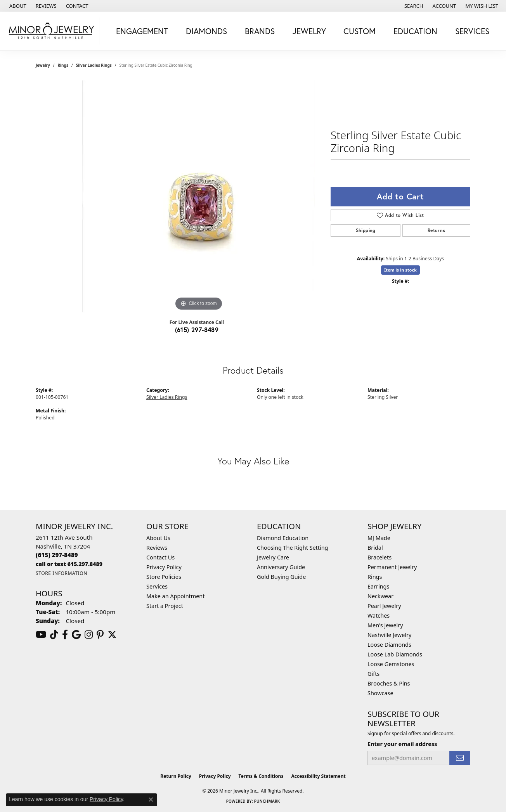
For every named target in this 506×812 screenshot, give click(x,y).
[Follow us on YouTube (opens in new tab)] (41, 635)
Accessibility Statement (318, 776)
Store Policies (164, 577)
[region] (199, 196)
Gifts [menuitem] (373, 674)
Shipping (366, 230)
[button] (413, 6)
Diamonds (206, 31)
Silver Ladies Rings (94, 65)
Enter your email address (402, 744)
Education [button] (415, 31)
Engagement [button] (142, 31)
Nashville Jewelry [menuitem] (389, 635)
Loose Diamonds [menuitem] (389, 645)
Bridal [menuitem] (375, 548)
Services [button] (472, 31)
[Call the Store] (57, 555)
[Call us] (69, 564)
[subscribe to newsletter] (460, 758)
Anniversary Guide (281, 567)
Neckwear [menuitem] (380, 596)
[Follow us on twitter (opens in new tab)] (112, 635)
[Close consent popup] (151, 800)
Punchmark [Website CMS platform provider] (267, 801)
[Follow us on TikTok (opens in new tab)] (54, 635)
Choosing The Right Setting (292, 548)
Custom (360, 31)
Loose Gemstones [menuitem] (391, 664)
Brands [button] (260, 31)
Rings (63, 65)
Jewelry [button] (309, 31)
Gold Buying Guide (281, 577)
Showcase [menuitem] (380, 693)
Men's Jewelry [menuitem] (385, 625)
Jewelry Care (273, 557)
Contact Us (160, 557)
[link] (17, 6)
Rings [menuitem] (375, 577)
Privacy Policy (164, 567)
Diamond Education (283, 538)
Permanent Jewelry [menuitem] (392, 567)
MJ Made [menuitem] (379, 538)
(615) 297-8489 (197, 330)
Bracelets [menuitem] (379, 557)
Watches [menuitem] (379, 615)
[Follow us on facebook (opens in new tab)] (65, 635)
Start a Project (165, 606)
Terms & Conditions (261, 776)
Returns (437, 230)
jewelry (43, 65)
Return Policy (176, 776)
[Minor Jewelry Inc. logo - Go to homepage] (52, 31)
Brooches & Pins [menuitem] (389, 683)
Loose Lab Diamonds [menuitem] (395, 654)
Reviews (157, 548)
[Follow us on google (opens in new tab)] (76, 635)
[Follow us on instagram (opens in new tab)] (89, 635)
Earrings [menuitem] (378, 586)
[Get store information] (62, 573)
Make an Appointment (175, 596)
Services (157, 586)
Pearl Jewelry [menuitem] (384, 606)
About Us (158, 538)
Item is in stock (400, 270)
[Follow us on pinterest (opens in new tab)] (100, 635)
